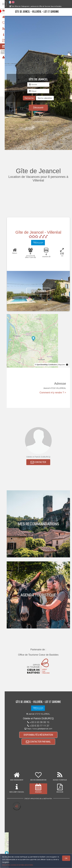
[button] (46, 98)
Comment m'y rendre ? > (53, 393)
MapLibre (62, 365)
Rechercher (30, 98)
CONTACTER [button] (40, 462)
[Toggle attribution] (67, 365)
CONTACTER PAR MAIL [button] (40, 742)
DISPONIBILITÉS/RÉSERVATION (40, 735)
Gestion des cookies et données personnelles (18, 865)
